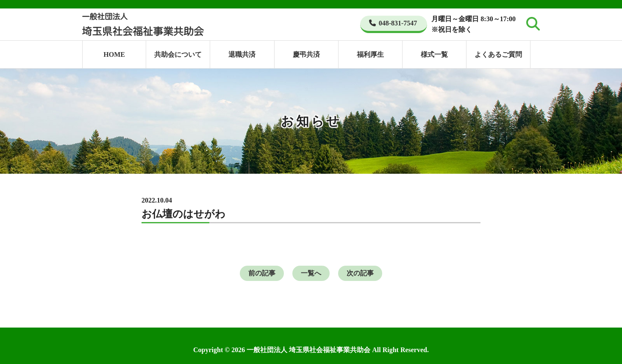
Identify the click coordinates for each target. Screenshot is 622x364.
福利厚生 (370, 54)
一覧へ (311, 273)
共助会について (178, 54)
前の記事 (262, 273)
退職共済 (242, 54)
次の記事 (360, 273)
